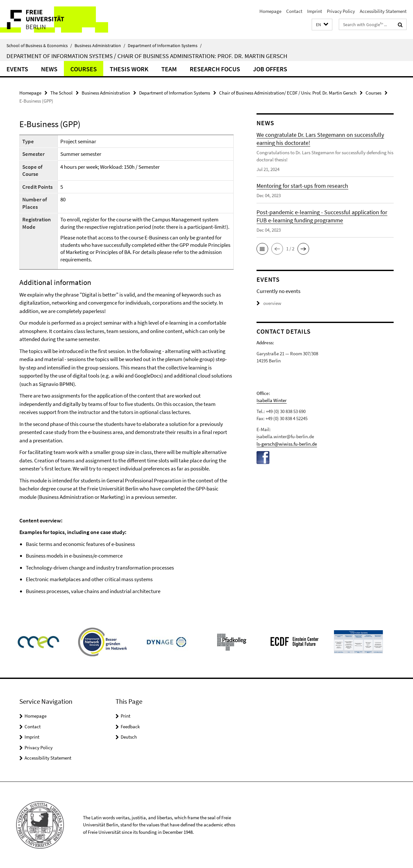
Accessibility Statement (383, 11)
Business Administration (100, 45)
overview (269, 303)
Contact (294, 11)
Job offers (270, 69)
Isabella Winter (272, 400)
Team (169, 69)
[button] (322, 25)
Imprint (315, 11)
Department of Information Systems (165, 45)
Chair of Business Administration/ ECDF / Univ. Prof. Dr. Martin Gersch (288, 93)
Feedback (130, 727)
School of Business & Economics (39, 45)
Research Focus (215, 69)
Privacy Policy (341, 11)
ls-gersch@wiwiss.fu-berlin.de (287, 444)
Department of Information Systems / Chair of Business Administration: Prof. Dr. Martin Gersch (147, 56)
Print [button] (126, 716)
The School (61, 93)
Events (17, 69)
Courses (84, 69)
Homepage (270, 11)
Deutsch (129, 737)
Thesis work (129, 69)
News (49, 69)
